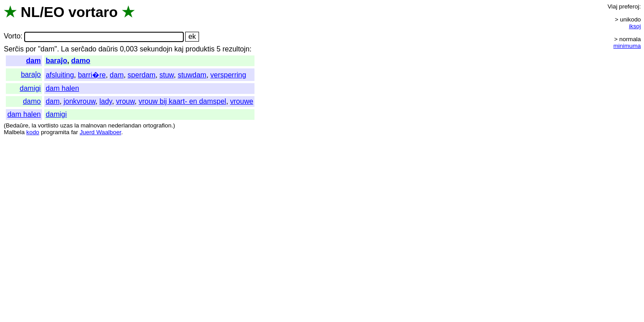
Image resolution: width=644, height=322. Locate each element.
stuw (167, 75)
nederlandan (125, 125)
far (75, 132)
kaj (179, 49)
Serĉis (13, 49)
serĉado (84, 49)
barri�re (92, 75)
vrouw (125, 101)
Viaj (612, 6)
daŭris (108, 49)
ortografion (157, 125)
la (34, 125)
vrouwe (242, 101)
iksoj (635, 26)
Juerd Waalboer (100, 132)
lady (106, 101)
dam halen (62, 88)
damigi (30, 88)
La (65, 49)
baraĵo (56, 61)
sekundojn (156, 49)
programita (55, 132)
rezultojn (236, 49)
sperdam (141, 75)
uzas (66, 125)
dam (33, 61)
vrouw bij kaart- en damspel (182, 101)
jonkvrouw (79, 101)
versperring (228, 75)
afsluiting (60, 75)
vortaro (93, 12)
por (31, 49)
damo (81, 61)
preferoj (629, 6)
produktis (200, 49)
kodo (33, 132)
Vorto (12, 36)
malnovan (93, 125)
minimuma (627, 46)
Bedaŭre (17, 125)
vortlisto (48, 125)
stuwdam (192, 75)
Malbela (14, 132)
